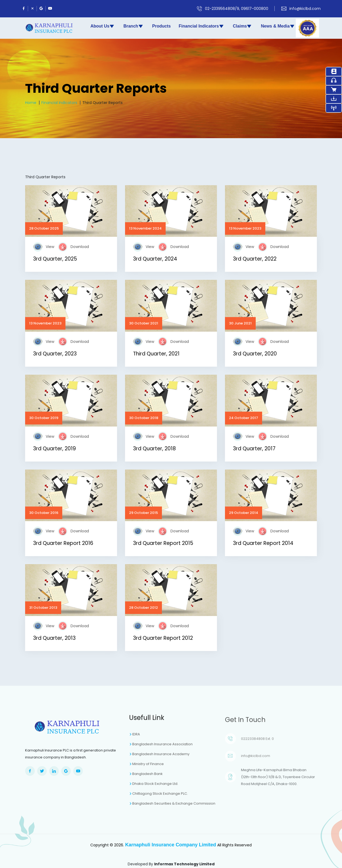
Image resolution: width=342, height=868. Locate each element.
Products (162, 26)
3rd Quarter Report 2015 (163, 543)
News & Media (278, 26)
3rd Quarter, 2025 (55, 259)
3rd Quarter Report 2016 (63, 543)
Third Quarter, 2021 (156, 354)
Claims (242, 26)
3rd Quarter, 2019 (55, 449)
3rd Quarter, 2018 (154, 449)
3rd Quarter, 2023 (55, 354)
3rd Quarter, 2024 (155, 259)
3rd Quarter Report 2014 (263, 543)
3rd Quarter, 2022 (255, 259)
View (50, 247)
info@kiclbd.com (305, 9)
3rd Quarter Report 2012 (163, 638)
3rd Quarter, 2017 (254, 449)
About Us (102, 26)
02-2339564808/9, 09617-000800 (237, 9)
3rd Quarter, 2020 (255, 354)
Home (31, 103)
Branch (133, 26)
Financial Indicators (201, 26)
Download (80, 247)
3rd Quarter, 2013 (54, 638)
